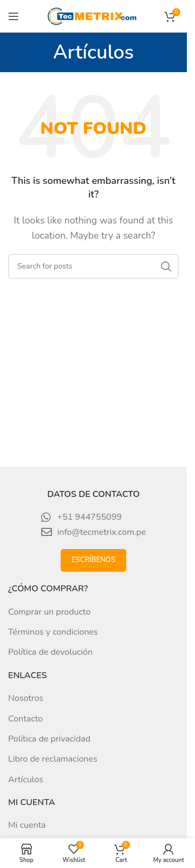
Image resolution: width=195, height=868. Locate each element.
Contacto (25, 719)
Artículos (26, 780)
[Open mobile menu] (14, 16)
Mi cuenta (27, 825)
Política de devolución (50, 652)
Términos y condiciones (53, 632)
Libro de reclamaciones (53, 759)
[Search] (93, 266)
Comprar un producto (49, 612)
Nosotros (26, 698)
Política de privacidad (49, 739)
